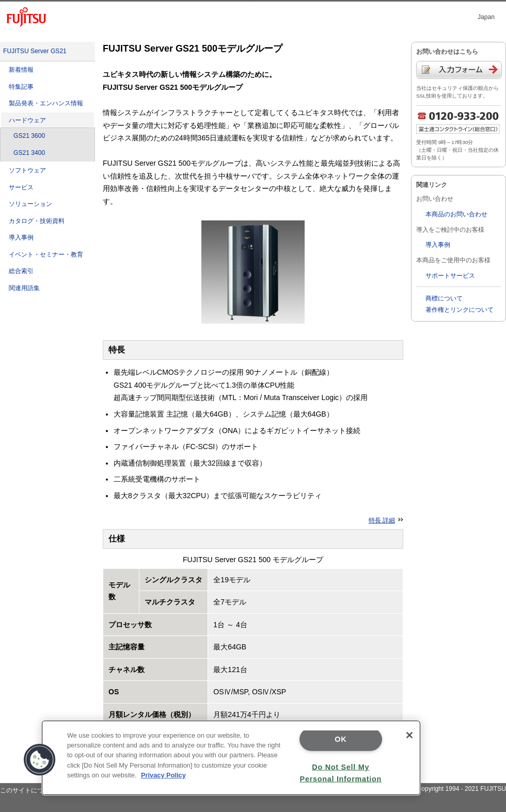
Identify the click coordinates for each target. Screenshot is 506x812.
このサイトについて (28, 790)
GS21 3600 (29, 136)
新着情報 (21, 70)
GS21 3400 (29, 153)
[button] (40, 760)
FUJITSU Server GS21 (35, 51)
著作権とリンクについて (460, 310)
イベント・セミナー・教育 (46, 254)
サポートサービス (450, 276)
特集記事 (21, 87)
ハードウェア (27, 120)
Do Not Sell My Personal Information (341, 773)
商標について (444, 298)
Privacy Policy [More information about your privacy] (163, 775)
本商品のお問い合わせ (456, 214)
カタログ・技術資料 (37, 221)
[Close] (409, 735)
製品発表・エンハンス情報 (46, 103)
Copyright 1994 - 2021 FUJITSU (461, 789)
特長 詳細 (386, 520)
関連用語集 (24, 288)
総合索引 (21, 271)
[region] (231, 758)
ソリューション (30, 204)
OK (341, 739)
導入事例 (21, 237)
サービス (21, 187)
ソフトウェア (27, 170)
